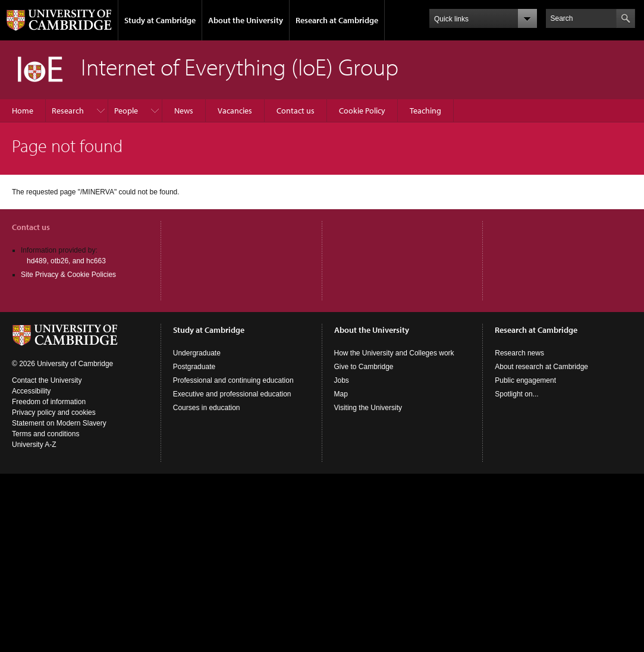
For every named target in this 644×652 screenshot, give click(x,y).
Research (68, 111)
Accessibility (31, 391)
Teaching (425, 111)
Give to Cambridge (364, 367)
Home (23, 111)
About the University (246, 20)
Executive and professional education (232, 394)
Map (341, 394)
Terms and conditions (45, 434)
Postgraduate (194, 367)
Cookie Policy (362, 111)
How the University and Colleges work (394, 353)
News (184, 111)
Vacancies (235, 111)
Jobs (342, 380)
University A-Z (34, 445)
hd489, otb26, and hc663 (66, 261)
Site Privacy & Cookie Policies (68, 275)
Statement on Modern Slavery (59, 423)
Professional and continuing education (233, 380)
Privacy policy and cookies (54, 412)
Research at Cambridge (337, 20)
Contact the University (47, 380)
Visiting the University (368, 408)
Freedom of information (49, 402)
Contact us (296, 111)
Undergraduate (197, 353)
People (126, 111)
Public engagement (525, 380)
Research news (519, 353)
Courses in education (207, 408)
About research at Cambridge (541, 367)
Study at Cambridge (160, 20)
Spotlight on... (516, 394)
